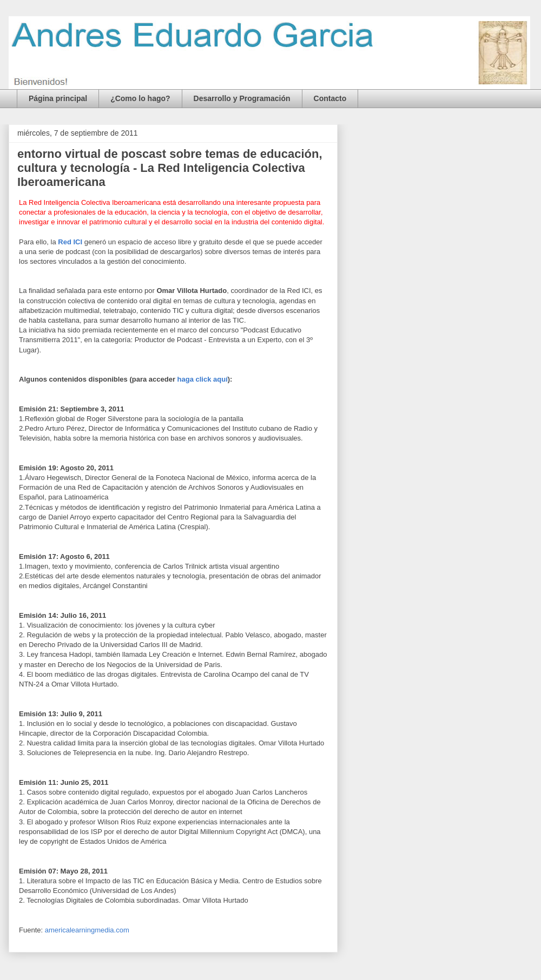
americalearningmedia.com (87, 930)
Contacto (330, 98)
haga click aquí (203, 379)
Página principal (58, 98)
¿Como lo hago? (140, 98)
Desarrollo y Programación (242, 98)
